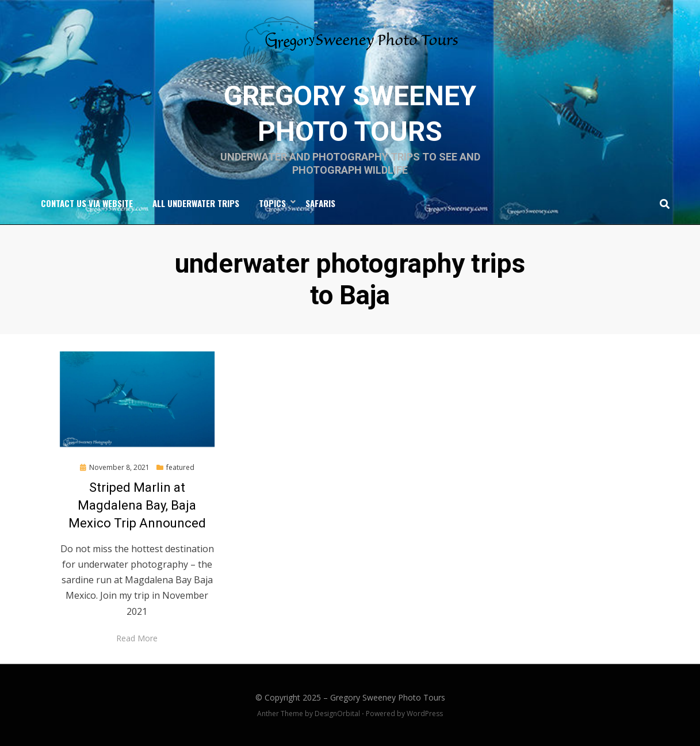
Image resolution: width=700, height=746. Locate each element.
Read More (137, 638)
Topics (272, 203)
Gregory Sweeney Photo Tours (388, 697)
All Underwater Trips (196, 203)
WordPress (425, 714)
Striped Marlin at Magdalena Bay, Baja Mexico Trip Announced (137, 505)
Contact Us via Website (87, 203)
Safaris (320, 203)
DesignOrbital (337, 714)
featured (180, 467)
